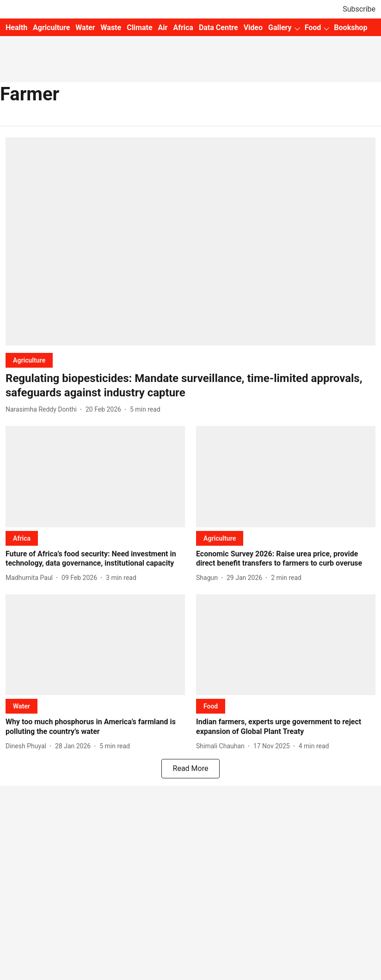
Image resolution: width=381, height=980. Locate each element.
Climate (139, 28)
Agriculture (51, 28)
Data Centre (218, 28)
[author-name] (43, 410)
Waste (111, 28)
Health (16, 28)
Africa (183, 28)
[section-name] (29, 360)
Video (253, 28)
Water (85, 28)
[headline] (190, 386)
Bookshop (350, 28)
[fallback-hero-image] (190, 241)
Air (163, 28)
